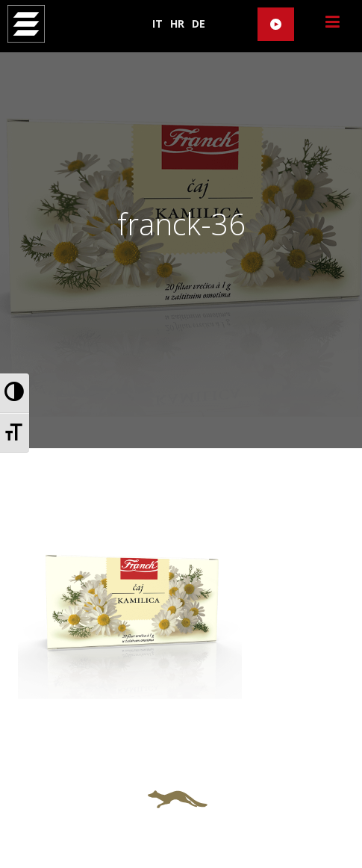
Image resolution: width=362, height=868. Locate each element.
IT (157, 24)
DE (199, 24)
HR (177, 24)
